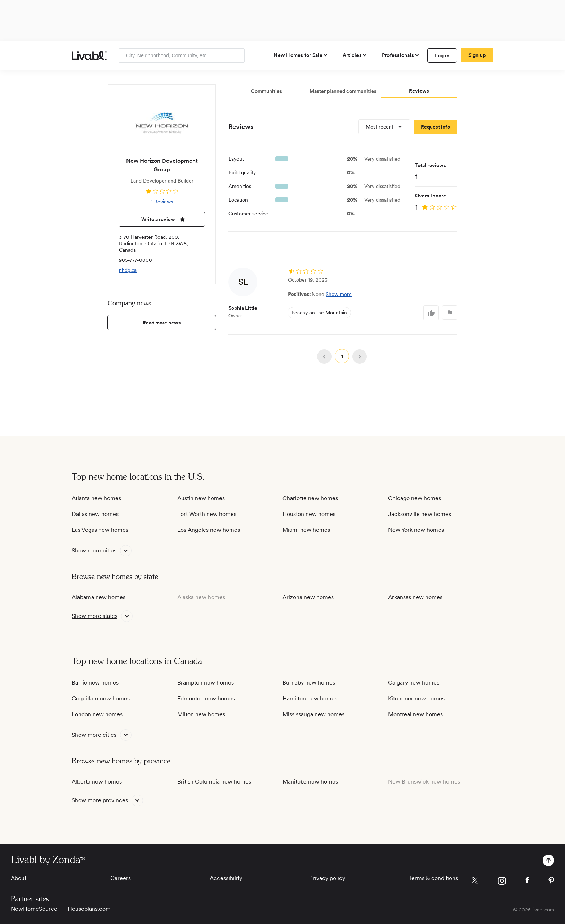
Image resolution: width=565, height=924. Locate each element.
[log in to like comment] (431, 313)
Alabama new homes (99, 597)
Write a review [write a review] (162, 219)
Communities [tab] (266, 91)
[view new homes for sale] (301, 55)
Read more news (162, 323)
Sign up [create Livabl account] (477, 55)
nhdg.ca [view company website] (128, 270)
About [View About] (19, 878)
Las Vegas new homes (100, 530)
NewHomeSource (34, 909)
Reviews (241, 127)
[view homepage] (89, 56)
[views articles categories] (355, 55)
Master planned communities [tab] (343, 91)
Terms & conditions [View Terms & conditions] (433, 878)
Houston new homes (309, 514)
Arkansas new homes (415, 597)
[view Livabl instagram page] (502, 882)
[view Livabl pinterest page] (551, 882)
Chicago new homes (415, 498)
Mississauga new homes (313, 714)
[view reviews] (162, 191)
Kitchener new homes (416, 698)
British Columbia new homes (214, 782)
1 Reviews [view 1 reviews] (162, 202)
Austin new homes (201, 498)
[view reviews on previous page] (324, 356)
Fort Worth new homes (207, 514)
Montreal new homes (415, 714)
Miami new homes (306, 530)
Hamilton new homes (310, 698)
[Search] (237, 55)
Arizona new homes (308, 597)
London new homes (97, 714)
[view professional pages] (401, 55)
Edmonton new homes (206, 698)
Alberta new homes (97, 782)
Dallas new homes (95, 514)
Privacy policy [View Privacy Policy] (327, 878)
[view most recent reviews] (384, 127)
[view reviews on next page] (360, 356)
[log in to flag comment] (450, 313)
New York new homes (416, 530)
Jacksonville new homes (420, 514)
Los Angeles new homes (209, 530)
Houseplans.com (89, 909)
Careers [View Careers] (121, 878)
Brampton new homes (206, 683)
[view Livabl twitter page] (475, 882)
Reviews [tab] (419, 91)
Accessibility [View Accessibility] (226, 878)
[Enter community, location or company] (182, 55)
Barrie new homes (95, 683)
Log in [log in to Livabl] (442, 55)
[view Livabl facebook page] (527, 881)
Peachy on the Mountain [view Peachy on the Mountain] (319, 313)
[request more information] (435, 127)
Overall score (431, 196)
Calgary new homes (414, 683)
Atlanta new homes (96, 498)
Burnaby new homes (309, 683)
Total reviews (431, 165)
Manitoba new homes (310, 782)
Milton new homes (201, 714)
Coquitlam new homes (101, 698)
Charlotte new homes (310, 498)
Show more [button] (339, 294)
